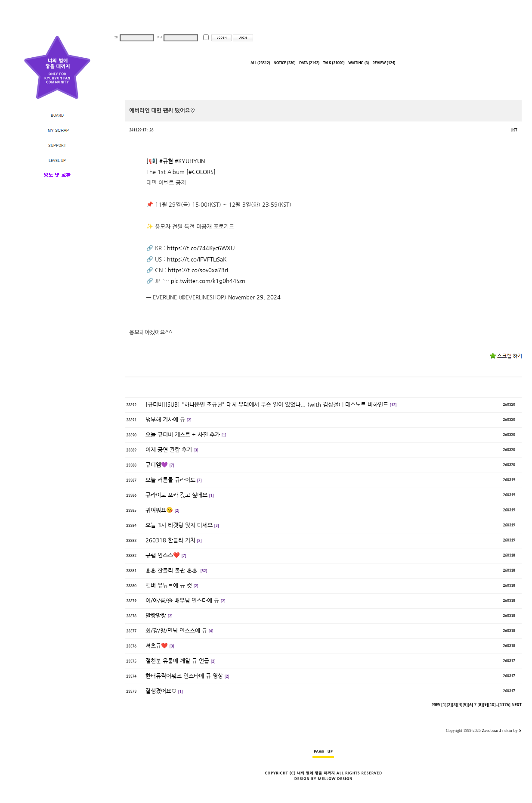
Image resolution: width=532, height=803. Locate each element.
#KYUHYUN (190, 161)
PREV (436, 705)
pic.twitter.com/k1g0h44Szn (208, 281)
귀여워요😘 (159, 510)
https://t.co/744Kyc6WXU (201, 248)
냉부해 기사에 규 (165, 419)
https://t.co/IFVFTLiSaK (197, 259)
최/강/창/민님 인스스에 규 (176, 630)
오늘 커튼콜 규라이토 (170, 480)
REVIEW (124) (384, 63)
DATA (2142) (309, 63)
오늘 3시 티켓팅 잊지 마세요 (179, 525)
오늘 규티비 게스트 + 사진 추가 (183, 434)
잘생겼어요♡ (161, 691)
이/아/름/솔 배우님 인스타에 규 (182, 600)
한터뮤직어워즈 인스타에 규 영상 (184, 676)
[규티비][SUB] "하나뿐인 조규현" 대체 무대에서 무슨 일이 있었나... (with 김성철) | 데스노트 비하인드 (267, 404)
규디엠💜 (157, 465)
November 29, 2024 (254, 297)
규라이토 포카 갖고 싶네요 (176, 495)
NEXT (516, 705)
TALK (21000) (334, 63)
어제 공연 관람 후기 (169, 450)
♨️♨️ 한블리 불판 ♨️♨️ (172, 570)
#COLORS (201, 172)
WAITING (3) (359, 63)
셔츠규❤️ (157, 646)
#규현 (166, 161)
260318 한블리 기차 (170, 540)
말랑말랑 (156, 615)
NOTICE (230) (285, 63)
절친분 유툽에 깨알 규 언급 (177, 661)
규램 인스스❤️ (163, 555)
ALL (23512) (260, 63)
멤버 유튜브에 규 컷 (169, 585)
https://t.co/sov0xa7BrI (198, 270)
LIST (514, 130)
